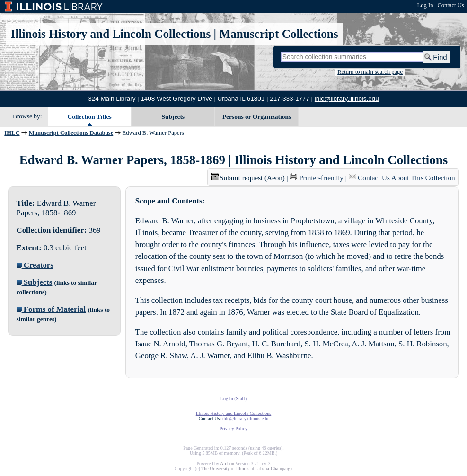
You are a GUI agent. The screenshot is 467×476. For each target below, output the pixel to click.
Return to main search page (370, 72)
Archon (227, 463)
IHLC (12, 133)
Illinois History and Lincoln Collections (111, 34)
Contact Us (450, 5)
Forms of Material (51, 309)
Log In (425, 5)
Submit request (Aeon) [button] (248, 178)
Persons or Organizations (257, 117)
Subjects (173, 117)
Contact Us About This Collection (406, 178)
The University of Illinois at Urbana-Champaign (247, 469)
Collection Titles (90, 117)
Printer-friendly (321, 178)
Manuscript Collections (278, 34)
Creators (35, 265)
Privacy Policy (233, 428)
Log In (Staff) (233, 399)
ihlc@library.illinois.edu (347, 99)
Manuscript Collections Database (71, 133)
